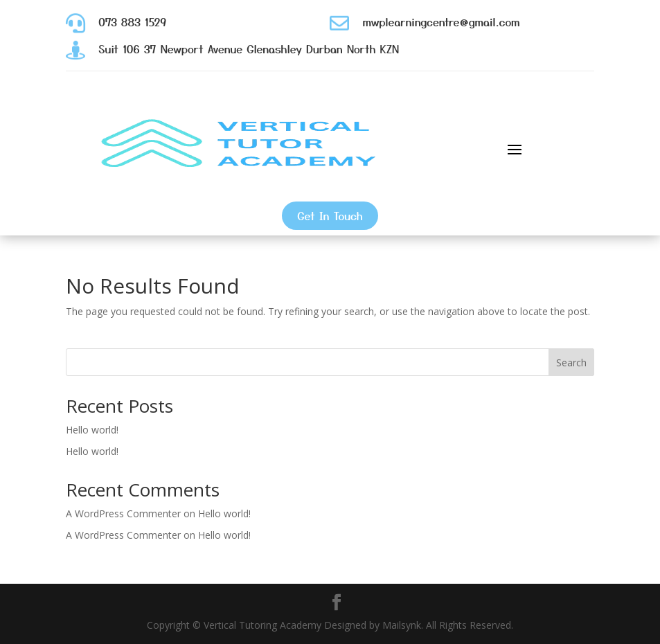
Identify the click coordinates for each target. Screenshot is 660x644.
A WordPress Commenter (123, 513)
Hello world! (92, 430)
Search (571, 363)
